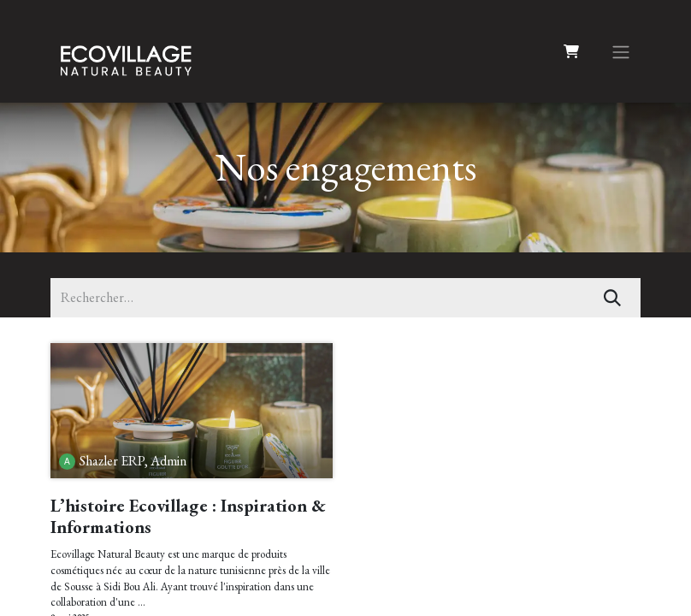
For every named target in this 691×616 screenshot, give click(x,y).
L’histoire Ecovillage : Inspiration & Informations (188, 517)
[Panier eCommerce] (571, 51)
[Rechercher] (613, 298)
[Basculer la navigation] (621, 51)
